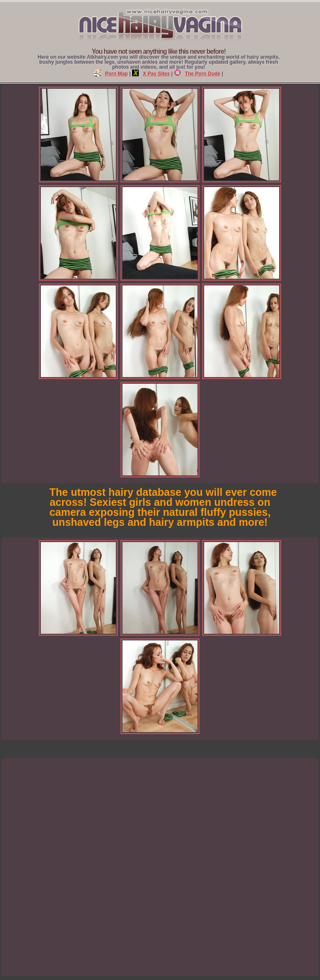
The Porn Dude (197, 74)
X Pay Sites (151, 74)
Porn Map (111, 74)
